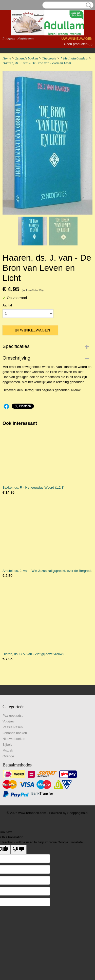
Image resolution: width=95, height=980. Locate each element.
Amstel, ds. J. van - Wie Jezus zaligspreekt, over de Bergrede (48, 571)
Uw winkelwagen (77, 39)
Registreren (25, 38)
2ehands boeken (27, 58)
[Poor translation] (18, 850)
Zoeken (88, 5)
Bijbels (7, 745)
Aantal (7, 305)
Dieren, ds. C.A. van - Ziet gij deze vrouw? (33, 654)
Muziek (8, 750)
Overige (8, 756)
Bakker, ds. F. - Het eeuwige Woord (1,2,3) (34, 487)
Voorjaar (9, 721)
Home (7, 58)
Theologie (49, 58)
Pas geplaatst (13, 715)
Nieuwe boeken (14, 739)
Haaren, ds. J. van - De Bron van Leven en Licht (37, 63)
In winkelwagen (32, 330)
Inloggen (9, 38)
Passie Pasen (13, 727)
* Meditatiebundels (74, 58)
